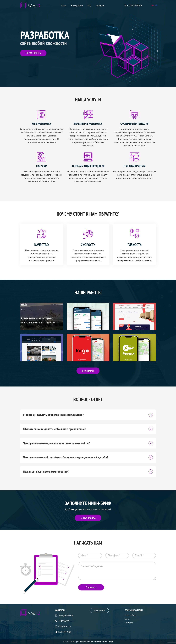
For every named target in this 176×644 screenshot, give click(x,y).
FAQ (89, 6)
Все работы (88, 371)
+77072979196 (135, 6)
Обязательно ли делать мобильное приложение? (88, 429)
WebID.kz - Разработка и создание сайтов (100, 642)
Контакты (100, 6)
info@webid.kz (67, 615)
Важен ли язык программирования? (88, 472)
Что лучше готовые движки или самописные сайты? (88, 443)
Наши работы (77, 6)
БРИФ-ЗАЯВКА (33, 53)
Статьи (127, 619)
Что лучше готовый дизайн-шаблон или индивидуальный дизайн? (88, 457)
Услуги (63, 6)
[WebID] (30, 5)
